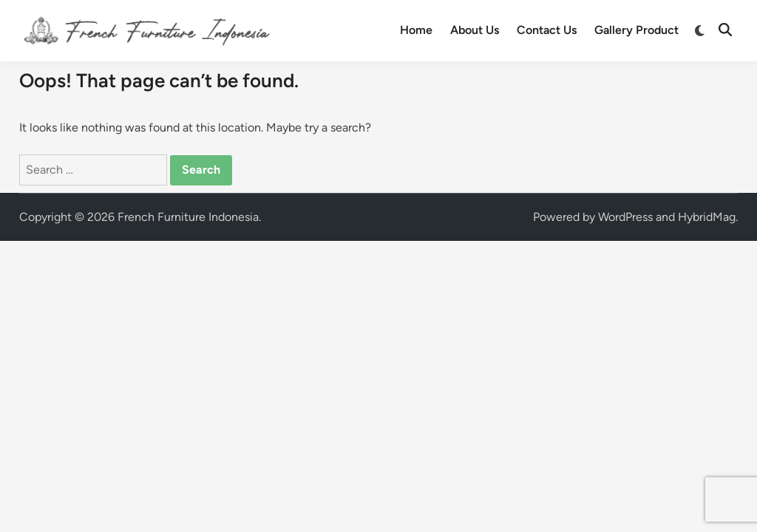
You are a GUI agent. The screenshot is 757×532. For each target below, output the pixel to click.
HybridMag (707, 217)
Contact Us (547, 30)
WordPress (625, 217)
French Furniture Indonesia (188, 217)
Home (416, 30)
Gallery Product (637, 30)
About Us (475, 30)
